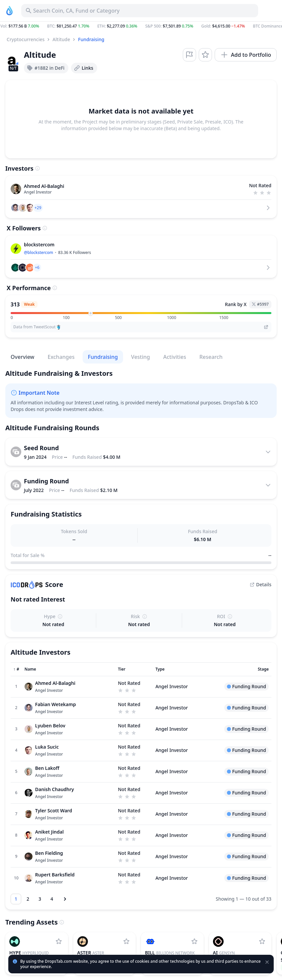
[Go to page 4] (52, 899)
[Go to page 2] (28, 899)
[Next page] (65, 899)
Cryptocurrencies (26, 39)
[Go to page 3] (40, 899)
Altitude (61, 39)
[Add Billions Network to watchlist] (194, 941)
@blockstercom (38, 252)
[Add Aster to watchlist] (126, 941)
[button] (141, 26)
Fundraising (91, 39)
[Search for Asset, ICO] (140, 11)
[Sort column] (16, 669)
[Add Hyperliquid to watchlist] (59, 941)
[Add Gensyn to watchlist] (262, 941)
